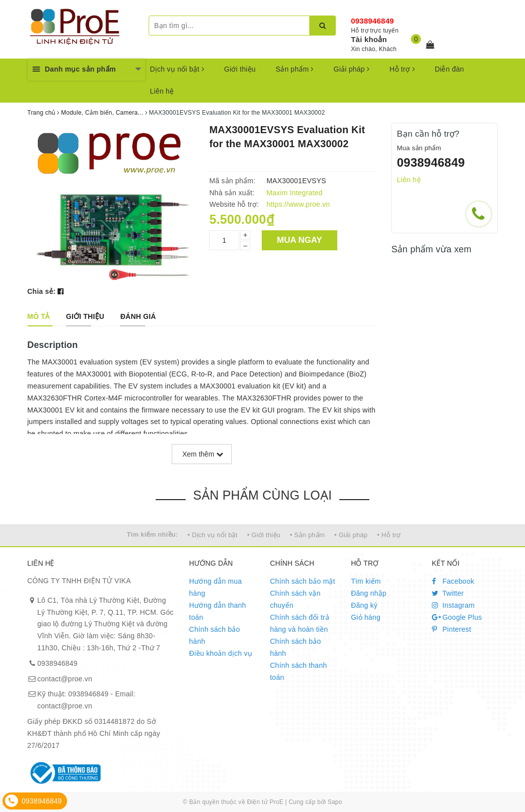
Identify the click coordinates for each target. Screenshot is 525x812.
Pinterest (452, 629)
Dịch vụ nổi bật (177, 69)
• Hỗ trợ (389, 535)
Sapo (335, 802)
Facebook (453, 581)
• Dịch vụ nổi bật (213, 535)
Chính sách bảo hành (215, 635)
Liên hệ (162, 91)
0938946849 (372, 21)
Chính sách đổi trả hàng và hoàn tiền (300, 623)
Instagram (453, 605)
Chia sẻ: (42, 291)
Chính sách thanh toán (298, 671)
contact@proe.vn (65, 679)
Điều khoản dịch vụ (221, 653)
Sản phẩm (295, 69)
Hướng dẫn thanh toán (218, 611)
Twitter (448, 593)
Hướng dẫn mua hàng (216, 587)
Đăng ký (364, 605)
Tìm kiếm (366, 581)
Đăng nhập (369, 593)
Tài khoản (369, 39)
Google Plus (457, 617)
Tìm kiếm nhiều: (152, 534)
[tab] (39, 316)
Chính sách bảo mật (302, 581)
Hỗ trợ (402, 69)
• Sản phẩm (307, 535)
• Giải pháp (351, 535)
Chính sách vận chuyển (295, 599)
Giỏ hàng (366, 617)
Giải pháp (352, 69)
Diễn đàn (449, 69)
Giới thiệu (240, 69)
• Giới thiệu (264, 535)
